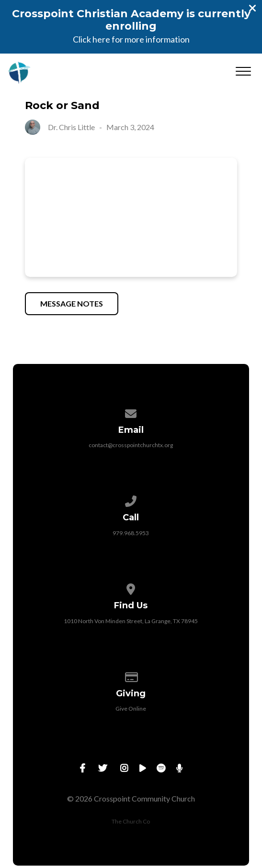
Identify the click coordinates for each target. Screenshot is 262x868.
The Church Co (131, 821)
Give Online (131, 709)
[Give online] (131, 676)
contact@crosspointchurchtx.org (131, 445)
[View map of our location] (131, 588)
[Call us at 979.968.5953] (131, 500)
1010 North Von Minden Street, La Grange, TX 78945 (131, 621)
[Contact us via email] (131, 412)
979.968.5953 (131, 533)
